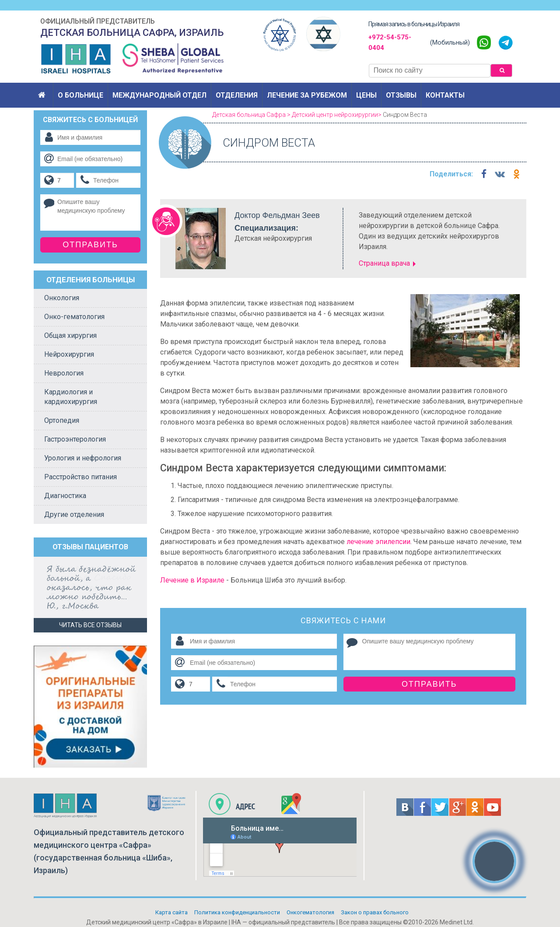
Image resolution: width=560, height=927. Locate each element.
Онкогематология (310, 912)
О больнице (80, 95)
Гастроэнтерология (75, 439)
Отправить (429, 684)
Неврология (64, 373)
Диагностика (65, 496)
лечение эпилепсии (378, 542)
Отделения (237, 95)
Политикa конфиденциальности (237, 912)
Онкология (62, 298)
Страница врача (384, 263)
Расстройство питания (80, 477)
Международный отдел (159, 95)
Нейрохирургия (69, 354)
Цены (366, 95)
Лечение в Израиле (192, 580)
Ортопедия (62, 420)
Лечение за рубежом (307, 95)
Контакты (445, 95)
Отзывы (401, 95)
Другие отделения (74, 514)
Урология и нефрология (83, 458)
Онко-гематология (74, 317)
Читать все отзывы (90, 625)
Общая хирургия (70, 335)
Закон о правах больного (375, 912)
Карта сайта (171, 912)
